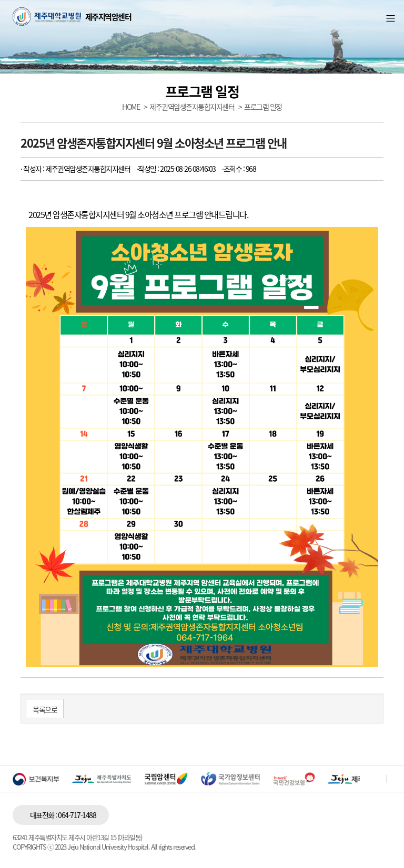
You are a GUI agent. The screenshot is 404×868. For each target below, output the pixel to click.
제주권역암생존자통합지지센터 (192, 107)
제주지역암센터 (108, 17)
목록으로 (45, 709)
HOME (131, 107)
